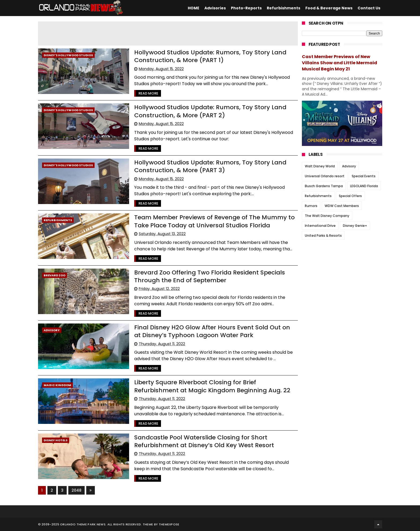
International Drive (320, 226)
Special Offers (350, 196)
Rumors (311, 206)
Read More (149, 93)
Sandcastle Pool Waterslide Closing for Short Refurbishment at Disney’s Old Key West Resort (204, 441)
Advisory (52, 330)
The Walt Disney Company (327, 216)
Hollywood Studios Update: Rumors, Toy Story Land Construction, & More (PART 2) (211, 111)
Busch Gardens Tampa (324, 186)
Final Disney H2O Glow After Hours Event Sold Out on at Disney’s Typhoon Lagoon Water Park (212, 331)
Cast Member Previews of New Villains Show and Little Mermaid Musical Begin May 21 (340, 63)
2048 (76, 490)
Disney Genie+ (355, 226)
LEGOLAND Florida (364, 186)
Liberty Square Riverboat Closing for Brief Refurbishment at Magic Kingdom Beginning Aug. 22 (213, 386)
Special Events (364, 176)
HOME (194, 8)
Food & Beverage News (329, 8)
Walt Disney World (320, 166)
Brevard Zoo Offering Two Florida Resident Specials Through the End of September (210, 276)
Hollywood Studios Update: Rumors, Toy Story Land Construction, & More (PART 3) (211, 166)
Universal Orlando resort (325, 176)
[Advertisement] (168, 33)
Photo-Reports (246, 8)
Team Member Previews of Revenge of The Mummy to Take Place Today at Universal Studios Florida (215, 221)
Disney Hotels (56, 440)
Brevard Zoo (55, 275)
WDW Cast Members (342, 206)
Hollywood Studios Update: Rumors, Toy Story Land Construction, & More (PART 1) (211, 56)
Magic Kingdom (57, 385)
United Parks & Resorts (323, 236)
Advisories (215, 8)
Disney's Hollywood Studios (68, 55)
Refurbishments (284, 8)
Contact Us (369, 8)
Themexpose (169, 524)
